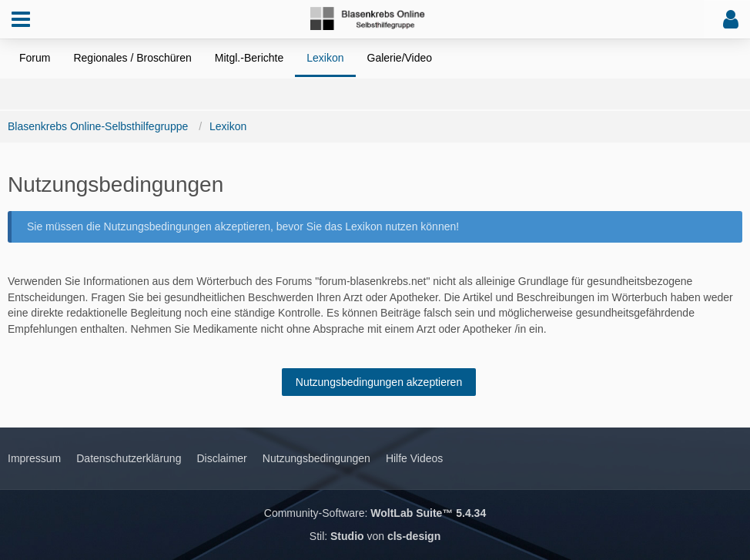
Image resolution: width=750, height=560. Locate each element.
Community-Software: (375, 513)
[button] (21, 19)
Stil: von (375, 536)
